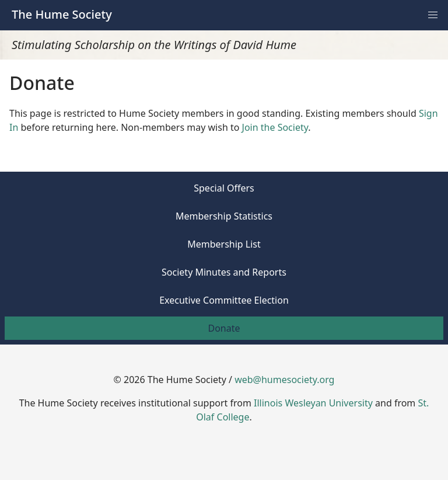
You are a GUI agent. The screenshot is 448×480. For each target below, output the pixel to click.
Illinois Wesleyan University (313, 403)
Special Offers (224, 188)
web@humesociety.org (284, 380)
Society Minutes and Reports (224, 272)
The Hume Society (62, 14)
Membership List (224, 244)
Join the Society (275, 127)
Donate (224, 328)
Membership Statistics (224, 216)
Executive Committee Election (224, 300)
